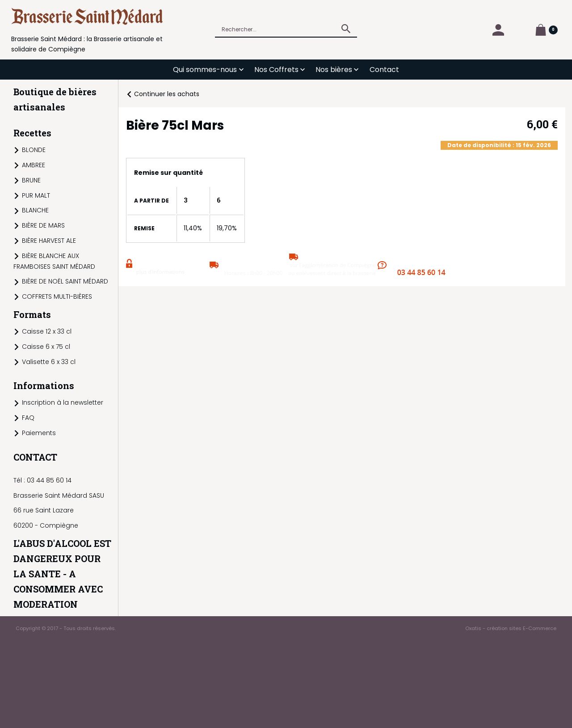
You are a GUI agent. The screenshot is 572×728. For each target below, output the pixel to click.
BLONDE (34, 150)
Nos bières (334, 70)
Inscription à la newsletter (63, 402)
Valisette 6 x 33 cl (49, 362)
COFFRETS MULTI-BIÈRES (57, 296)
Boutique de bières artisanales (55, 99)
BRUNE (31, 180)
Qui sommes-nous (205, 70)
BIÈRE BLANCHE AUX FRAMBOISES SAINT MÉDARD (54, 261)
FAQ (28, 418)
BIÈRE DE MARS (43, 225)
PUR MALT (36, 195)
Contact (384, 70)
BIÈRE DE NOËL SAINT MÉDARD (65, 281)
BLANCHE (35, 210)
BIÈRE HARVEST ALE (49, 241)
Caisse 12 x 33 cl (47, 331)
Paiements (39, 433)
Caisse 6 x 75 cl (46, 347)
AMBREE (34, 165)
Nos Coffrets (276, 70)
